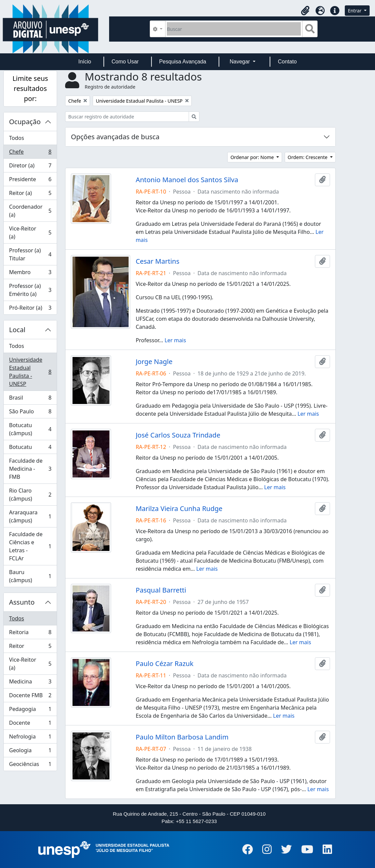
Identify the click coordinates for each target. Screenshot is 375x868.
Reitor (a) (30, 194)
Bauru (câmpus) (30, 576)
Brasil (30, 399)
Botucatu (30, 448)
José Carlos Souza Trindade (178, 435)
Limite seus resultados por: (30, 88)
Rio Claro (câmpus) (30, 495)
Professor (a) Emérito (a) (30, 290)
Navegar (241, 62)
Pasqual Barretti (161, 590)
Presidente (30, 181)
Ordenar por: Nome (253, 157)
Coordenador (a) (30, 211)
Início (85, 62)
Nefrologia (30, 738)
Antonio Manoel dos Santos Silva (187, 180)
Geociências (30, 765)
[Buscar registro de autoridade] (127, 117)
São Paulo (30, 413)
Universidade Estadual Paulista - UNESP (30, 372)
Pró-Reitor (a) (30, 309)
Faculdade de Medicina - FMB (30, 469)
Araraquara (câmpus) (30, 516)
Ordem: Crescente (308, 157)
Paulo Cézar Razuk (165, 664)
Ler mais (175, 340)
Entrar (355, 11)
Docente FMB (30, 697)
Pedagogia (30, 710)
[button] (305, 11)
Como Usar (125, 62)
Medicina (30, 683)
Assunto (22, 602)
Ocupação (25, 122)
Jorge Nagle (154, 362)
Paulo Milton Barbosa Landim (182, 737)
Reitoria (30, 634)
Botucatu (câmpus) (30, 429)
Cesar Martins (157, 261)
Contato (287, 62)
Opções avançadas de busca (115, 137)
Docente (30, 724)
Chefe (30, 153)
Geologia (30, 752)
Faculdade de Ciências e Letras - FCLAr (30, 546)
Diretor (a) (30, 167)
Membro (30, 274)
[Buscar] (234, 29)
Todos (17, 138)
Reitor (30, 647)
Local (17, 330)
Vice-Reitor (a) (30, 233)
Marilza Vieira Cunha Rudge (179, 509)
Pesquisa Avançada (183, 62)
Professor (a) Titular (30, 254)
